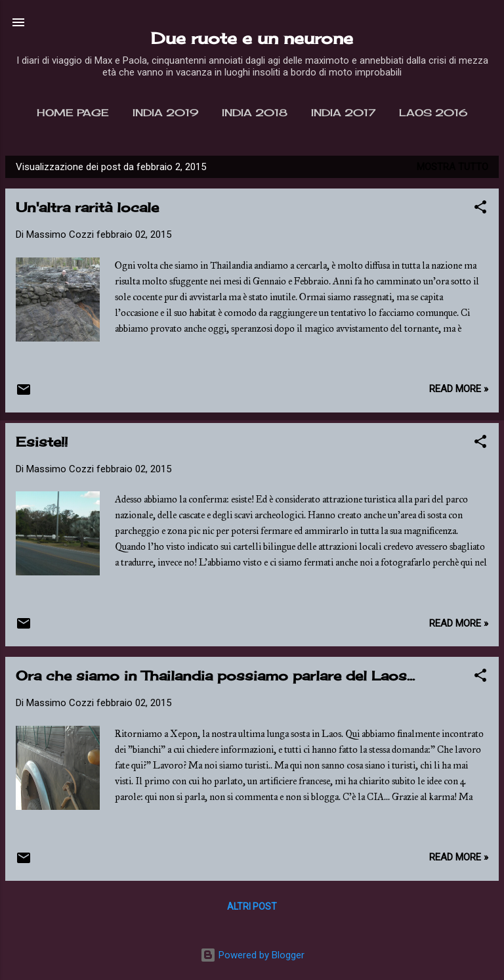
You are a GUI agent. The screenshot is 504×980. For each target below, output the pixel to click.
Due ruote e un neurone (252, 38)
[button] (480, 209)
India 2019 (165, 113)
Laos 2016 (433, 113)
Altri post (252, 906)
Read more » (459, 389)
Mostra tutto (452, 167)
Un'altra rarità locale (87, 207)
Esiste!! (42, 442)
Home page (73, 113)
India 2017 (343, 113)
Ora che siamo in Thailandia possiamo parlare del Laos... (215, 676)
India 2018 (255, 113)
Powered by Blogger (252, 955)
